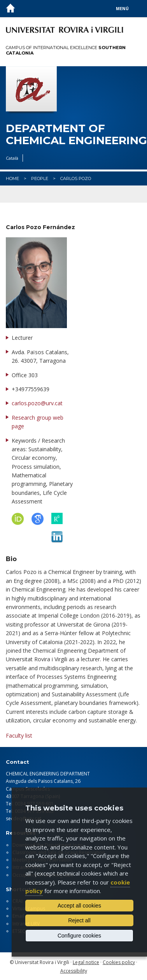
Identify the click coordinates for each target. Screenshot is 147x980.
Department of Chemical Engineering (73, 134)
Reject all (79, 920)
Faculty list (19, 735)
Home (12, 178)
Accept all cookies (79, 906)
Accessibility (74, 971)
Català (12, 158)
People (40, 178)
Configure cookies (79, 936)
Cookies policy (119, 962)
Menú (122, 9)
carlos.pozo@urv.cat (37, 403)
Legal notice (86, 962)
